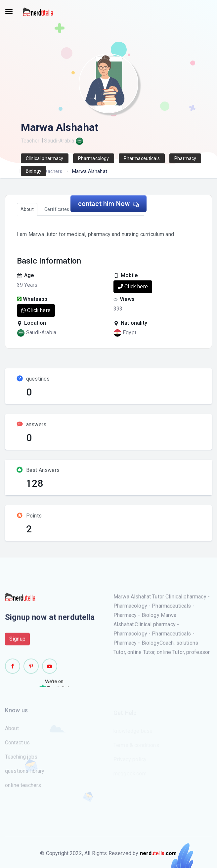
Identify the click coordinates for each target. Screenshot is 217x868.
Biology (34, 171)
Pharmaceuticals (142, 158)
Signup (17, 642)
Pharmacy (185, 158)
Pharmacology (94, 158)
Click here (133, 287)
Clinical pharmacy (45, 158)
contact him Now (109, 204)
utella (158, 853)
